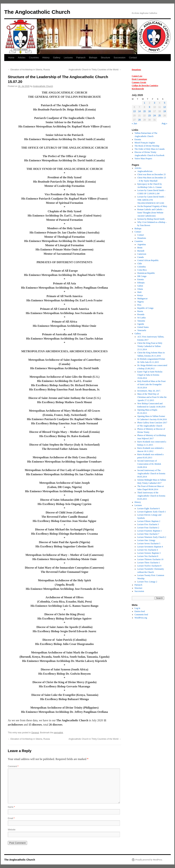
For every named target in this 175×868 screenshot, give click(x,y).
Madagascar (142, 299)
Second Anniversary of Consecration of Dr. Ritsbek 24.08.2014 (149, 464)
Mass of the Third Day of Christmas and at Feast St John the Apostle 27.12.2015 (152, 397)
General (35, 733)
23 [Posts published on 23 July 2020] (149, 116)
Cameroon (142, 254)
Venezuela (142, 330)
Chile (140, 264)
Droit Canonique (139, 79)
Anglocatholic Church (43, 86)
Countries (34, 58)
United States (143, 327)
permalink (58, 733)
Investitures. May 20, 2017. (149, 391)
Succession (120, 58)
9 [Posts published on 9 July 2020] (150, 107)
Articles (22, 58)
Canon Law (137, 76)
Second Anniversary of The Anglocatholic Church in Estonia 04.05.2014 (151, 474)
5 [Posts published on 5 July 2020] (165, 103)
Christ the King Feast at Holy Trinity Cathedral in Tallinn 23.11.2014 (150, 346)
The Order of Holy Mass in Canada (150, 149)
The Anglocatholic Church (37, 12)
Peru (139, 305)
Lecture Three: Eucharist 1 (149, 563)
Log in (137, 608)
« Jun (134, 124)
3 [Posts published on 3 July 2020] (155, 103)
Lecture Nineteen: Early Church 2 (152, 537)
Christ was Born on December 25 (151, 174)
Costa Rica (142, 270)
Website (12, 830)
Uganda (141, 324)
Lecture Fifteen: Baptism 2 (149, 521)
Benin (140, 248)
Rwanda (141, 314)
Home (11, 58)
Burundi (141, 251)
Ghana (140, 289)
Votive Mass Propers (143, 159)
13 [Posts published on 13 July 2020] (134, 111)
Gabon (140, 286)
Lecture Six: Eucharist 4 (148, 550)
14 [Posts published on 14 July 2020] (139, 111)
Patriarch (81, 58)
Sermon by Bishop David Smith (151, 219)
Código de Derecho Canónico (145, 86)
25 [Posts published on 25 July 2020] (160, 116)
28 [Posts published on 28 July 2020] (139, 120)
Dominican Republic (146, 273)
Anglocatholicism (145, 171)
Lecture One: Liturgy (146, 540)
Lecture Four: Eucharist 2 (148, 528)
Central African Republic (148, 260)
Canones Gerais (139, 82)
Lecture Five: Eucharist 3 (148, 524)
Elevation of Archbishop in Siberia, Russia (29, 70)
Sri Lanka (141, 318)
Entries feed (140, 611)
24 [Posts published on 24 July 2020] (155, 116)
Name (11, 807)
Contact (133, 58)
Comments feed (141, 615)
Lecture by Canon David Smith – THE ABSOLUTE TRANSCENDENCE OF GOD (151, 200)
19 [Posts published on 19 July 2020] (165, 111)
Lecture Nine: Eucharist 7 (148, 534)
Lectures (68, 58)
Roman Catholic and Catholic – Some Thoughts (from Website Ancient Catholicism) (151, 213)
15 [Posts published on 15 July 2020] (144, 111)
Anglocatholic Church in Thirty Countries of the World (95, 70)
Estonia (138, 139)
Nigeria (140, 302)
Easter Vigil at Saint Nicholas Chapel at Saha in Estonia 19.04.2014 (150, 375)
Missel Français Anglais (145, 143)
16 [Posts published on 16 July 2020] (149, 111)
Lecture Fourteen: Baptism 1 (149, 531)
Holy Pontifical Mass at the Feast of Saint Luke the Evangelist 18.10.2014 (151, 384)
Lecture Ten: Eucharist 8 (148, 556)
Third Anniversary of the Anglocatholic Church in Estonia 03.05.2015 (151, 496)
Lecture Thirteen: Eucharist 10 (150, 559)
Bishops (93, 58)
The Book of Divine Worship (147, 146)
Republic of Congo (145, 308)
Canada (140, 257)
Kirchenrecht (138, 89)
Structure (105, 58)
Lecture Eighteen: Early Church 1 (152, 512)
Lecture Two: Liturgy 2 (147, 582)
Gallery (57, 58)
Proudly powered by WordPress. (149, 860)
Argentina (142, 244)
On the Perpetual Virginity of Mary (152, 206)
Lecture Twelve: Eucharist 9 (149, 566)
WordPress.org (141, 618)
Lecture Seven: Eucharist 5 (149, 543)
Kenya (140, 295)
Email (11, 818)
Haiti (139, 292)
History (46, 58)
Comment (13, 766)
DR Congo (142, 276)
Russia (140, 311)
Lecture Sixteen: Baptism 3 (149, 553)
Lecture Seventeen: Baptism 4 (150, 547)
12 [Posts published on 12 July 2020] (165, 107)
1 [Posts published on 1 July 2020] (144, 103)
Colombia (141, 267)
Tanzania (141, 321)
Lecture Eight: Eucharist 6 (148, 508)
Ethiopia (141, 283)
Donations (136, 70)
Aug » (164, 124)
